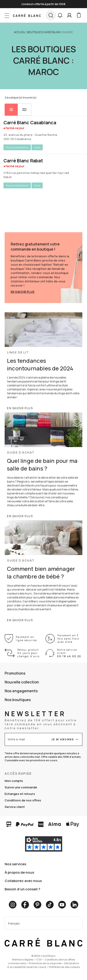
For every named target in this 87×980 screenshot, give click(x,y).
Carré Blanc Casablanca (30, 122)
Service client (15, 807)
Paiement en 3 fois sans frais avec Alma (68, 639)
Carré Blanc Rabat (23, 161)
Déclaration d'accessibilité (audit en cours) (43, 965)
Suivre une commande (21, 787)
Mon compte (14, 781)
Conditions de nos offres (23, 800)
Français (14, 923)
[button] (60, 15)
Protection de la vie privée (45, 963)
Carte (37, 147)
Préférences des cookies (64, 967)
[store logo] (27, 15)
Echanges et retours (20, 794)
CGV (39, 959)
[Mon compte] (69, 15)
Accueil (19, 32)
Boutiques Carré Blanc (44, 32)
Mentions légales (23, 959)
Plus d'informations (17, 147)
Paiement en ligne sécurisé (26, 639)
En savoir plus (23, 292)
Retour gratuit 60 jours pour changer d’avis (29, 653)
